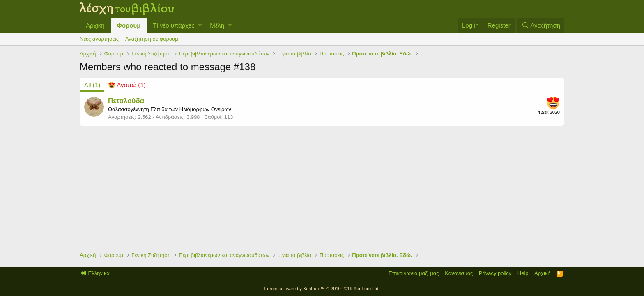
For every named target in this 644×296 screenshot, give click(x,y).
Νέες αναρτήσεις (99, 39)
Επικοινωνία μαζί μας (414, 273)
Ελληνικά (95, 273)
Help (523, 273)
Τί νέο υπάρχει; (174, 25)
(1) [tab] (92, 85)
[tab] (127, 85)
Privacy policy (495, 273)
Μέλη (217, 25)
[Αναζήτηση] (541, 25)
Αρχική (95, 25)
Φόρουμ (129, 25)
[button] (200, 25)
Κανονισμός (459, 273)
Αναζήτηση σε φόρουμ (152, 39)
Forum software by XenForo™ (322, 289)
